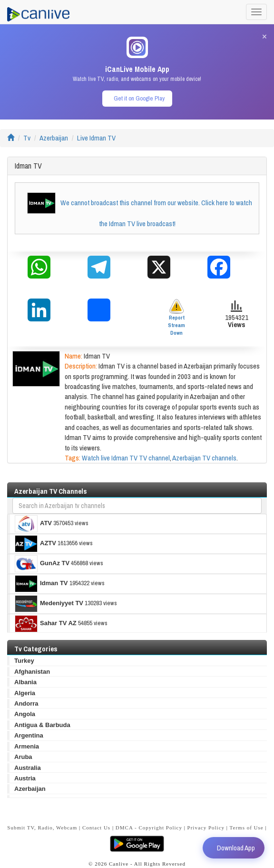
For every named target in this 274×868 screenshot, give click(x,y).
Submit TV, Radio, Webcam (42, 828)
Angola (25, 714)
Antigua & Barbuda (42, 725)
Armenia (27, 746)
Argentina (29, 735)
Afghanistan (32, 672)
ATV (33, 524)
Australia (28, 768)
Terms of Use (247, 828)
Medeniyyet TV (49, 604)
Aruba (23, 757)
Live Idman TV (96, 138)
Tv (27, 138)
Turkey (24, 661)
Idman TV (41, 584)
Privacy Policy (206, 828)
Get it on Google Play (139, 98)
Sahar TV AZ (46, 624)
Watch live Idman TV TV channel (126, 458)
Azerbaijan (54, 138)
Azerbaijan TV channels (204, 458)
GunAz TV (42, 564)
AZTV (35, 544)
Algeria (25, 693)
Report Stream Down (176, 317)
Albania (25, 682)
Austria (25, 778)
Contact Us (96, 828)
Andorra (26, 703)
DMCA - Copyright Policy (149, 828)
